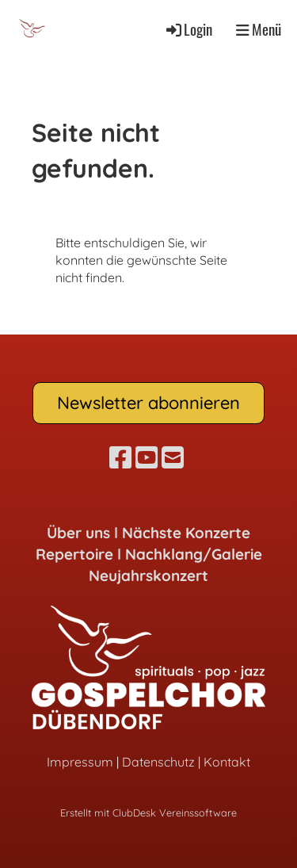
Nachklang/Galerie (194, 554)
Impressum (80, 762)
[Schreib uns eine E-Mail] (173, 457)
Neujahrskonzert (148, 575)
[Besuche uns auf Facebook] (120, 457)
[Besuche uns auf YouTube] (147, 457)
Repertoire (74, 554)
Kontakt (227, 762)
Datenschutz (158, 762)
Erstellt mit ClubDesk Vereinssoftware (148, 813)
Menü (259, 29)
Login (188, 29)
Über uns (78, 533)
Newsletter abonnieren (148, 403)
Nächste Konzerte (186, 533)
